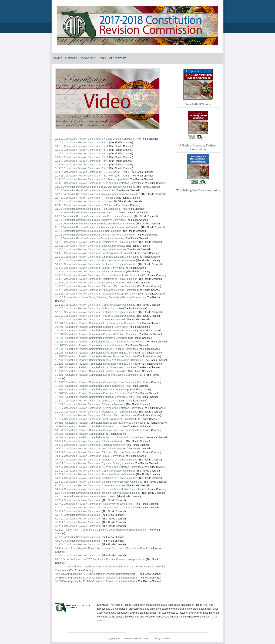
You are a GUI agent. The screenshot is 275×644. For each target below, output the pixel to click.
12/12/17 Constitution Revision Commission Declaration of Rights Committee (97, 353)
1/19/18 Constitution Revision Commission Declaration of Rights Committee (96, 279)
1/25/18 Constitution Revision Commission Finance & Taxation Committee (95, 260)
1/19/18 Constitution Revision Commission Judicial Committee (89, 268)
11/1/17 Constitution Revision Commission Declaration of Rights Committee (96, 412)
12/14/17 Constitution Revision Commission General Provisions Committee (96, 331)
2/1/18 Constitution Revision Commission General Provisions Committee (94, 235)
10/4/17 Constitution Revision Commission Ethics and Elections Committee (96, 452)
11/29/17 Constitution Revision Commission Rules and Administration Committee (99, 360)
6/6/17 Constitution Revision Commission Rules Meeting (86, 496)
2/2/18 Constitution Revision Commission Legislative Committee (90, 220)
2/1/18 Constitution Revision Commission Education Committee (90, 238)
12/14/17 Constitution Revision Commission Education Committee (91, 327)
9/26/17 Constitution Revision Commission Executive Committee (90, 485)
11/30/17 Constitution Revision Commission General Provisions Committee (96, 356)
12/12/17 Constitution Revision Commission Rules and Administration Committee (99, 342)
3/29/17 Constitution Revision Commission (78, 544)
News (102, 58)
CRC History (118, 58)
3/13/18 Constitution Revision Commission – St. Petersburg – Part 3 (92, 172)
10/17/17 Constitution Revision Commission (79, 434)
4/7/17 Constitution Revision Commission (77, 537)
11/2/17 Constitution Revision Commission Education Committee (90, 404)
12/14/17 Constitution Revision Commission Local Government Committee (95, 323)
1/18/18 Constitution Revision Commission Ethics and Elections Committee (96, 286)
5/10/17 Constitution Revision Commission (78, 511)
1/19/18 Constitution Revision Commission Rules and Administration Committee (98, 275)
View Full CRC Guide (198, 104)
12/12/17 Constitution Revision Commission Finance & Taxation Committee (96, 349)
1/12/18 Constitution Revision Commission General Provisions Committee (95, 305)
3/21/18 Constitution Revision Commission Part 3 (82, 142)
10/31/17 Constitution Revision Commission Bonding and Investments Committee (99, 423)
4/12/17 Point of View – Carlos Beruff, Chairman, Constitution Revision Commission (100, 530)
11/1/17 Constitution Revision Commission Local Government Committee (95, 419)
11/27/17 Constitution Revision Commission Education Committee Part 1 (95, 397)
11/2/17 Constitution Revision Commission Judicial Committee (89, 401)
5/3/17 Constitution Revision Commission (77, 515)
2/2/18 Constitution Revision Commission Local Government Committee (94, 216)
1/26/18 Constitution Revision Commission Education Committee (90, 246)
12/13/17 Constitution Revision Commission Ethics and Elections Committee (96, 334)
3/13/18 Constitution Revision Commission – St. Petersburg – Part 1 (92, 179)
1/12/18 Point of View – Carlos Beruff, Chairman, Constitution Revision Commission (100, 297)
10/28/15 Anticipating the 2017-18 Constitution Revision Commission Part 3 (96, 581)
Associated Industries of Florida (138, 639)
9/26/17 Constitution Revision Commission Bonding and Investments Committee (99, 482)
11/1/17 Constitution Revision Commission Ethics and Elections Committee (96, 415)
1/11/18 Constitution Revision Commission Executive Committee (90, 319)
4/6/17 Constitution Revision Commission (77, 541)
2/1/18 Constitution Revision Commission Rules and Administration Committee (98, 227)
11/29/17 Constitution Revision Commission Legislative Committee (91, 371)
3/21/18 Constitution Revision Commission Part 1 (82, 150)
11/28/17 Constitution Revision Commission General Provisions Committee (96, 382)
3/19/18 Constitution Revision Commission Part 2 (82, 165)
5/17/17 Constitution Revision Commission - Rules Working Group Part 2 (95, 504)
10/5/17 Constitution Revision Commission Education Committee (90, 441)
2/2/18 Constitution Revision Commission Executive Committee (89, 213)
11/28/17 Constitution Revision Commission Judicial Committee (90, 386)
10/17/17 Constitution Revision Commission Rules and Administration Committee (99, 437)
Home (58, 58)
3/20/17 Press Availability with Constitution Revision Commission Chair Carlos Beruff (101, 548)
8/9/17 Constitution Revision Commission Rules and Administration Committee (98, 493)
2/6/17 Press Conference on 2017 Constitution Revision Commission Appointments (100, 559)
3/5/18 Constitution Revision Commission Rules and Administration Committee (98, 194)
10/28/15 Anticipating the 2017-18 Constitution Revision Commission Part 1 (96, 574)
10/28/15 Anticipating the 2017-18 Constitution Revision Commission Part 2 (96, 578)
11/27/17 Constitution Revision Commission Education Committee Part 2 (95, 393)
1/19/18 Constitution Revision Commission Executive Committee (90, 283)
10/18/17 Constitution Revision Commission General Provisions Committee (96, 430)
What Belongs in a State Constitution (198, 190)
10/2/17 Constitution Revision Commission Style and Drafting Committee (95, 463)
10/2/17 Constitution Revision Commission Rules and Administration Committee (99, 467)
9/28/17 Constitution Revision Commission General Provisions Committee (95, 471)
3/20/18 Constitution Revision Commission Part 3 (82, 153)
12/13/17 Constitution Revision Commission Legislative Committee (91, 338)
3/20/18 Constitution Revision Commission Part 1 (82, 161)
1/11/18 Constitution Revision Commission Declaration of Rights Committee (96, 312)
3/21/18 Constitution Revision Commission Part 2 (82, 146)
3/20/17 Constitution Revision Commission (78, 555)
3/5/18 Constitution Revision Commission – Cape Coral (85, 190)
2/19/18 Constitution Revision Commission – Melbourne (85, 205)
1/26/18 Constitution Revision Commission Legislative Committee (91, 249)
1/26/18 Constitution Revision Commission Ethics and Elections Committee (96, 257)
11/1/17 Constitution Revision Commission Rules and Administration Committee (98, 408)
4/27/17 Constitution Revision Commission (78, 519)
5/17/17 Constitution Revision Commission (78, 500)
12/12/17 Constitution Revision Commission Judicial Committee (90, 345)
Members (71, 58)
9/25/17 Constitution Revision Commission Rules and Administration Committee (99, 489)
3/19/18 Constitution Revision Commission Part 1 (82, 168)
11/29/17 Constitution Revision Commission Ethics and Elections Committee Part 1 (100, 375)
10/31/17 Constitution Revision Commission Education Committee (91, 426)
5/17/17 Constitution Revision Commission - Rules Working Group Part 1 (95, 508)
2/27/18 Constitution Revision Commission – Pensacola (85, 198)
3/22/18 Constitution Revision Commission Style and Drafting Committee (95, 139)
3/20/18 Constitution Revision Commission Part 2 (82, 157)
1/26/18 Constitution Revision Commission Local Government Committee (95, 253)
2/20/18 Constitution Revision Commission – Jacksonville (86, 201)
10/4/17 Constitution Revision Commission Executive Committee (90, 445)
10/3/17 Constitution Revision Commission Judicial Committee (89, 456)
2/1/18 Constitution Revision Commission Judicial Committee (88, 231)
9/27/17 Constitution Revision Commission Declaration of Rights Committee (96, 478)
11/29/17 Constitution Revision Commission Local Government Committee (95, 367)
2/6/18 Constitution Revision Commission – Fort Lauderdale (88, 209)
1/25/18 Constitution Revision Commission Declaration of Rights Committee (96, 264)
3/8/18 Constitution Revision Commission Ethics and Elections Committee (95, 187)
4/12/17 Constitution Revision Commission (78, 526)
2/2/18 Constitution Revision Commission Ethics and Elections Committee (95, 224)
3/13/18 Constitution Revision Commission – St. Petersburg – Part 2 (92, 176)
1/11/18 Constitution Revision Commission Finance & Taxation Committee (95, 316)
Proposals (88, 58)
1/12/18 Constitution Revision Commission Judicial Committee (89, 308)
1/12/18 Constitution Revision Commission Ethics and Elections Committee (96, 290)
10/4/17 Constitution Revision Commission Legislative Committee (91, 449)
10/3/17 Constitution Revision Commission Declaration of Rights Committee (96, 460)
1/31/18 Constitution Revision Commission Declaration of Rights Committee (96, 242)
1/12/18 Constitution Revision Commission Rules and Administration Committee (98, 294)
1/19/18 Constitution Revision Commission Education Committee (90, 272)
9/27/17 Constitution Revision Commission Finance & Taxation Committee (95, 474)
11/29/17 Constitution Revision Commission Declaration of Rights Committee (97, 364)
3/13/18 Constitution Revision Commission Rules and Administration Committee (98, 183)
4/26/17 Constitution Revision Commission (78, 522)
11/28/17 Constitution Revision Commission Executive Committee (91, 390)
